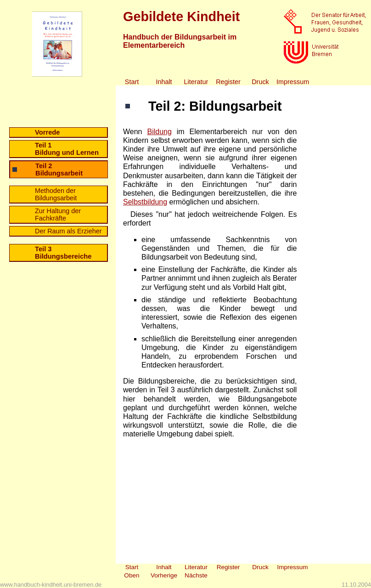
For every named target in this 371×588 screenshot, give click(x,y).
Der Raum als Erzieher (68, 231)
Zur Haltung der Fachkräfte (58, 215)
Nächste (196, 575)
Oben (132, 575)
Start (132, 82)
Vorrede (48, 132)
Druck (260, 82)
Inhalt (164, 82)
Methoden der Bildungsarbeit (56, 194)
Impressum (292, 82)
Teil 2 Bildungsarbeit (59, 170)
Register (228, 82)
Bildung (159, 132)
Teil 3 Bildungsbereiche (63, 253)
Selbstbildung (145, 202)
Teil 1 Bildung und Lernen (67, 149)
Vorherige (164, 575)
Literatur (196, 82)
